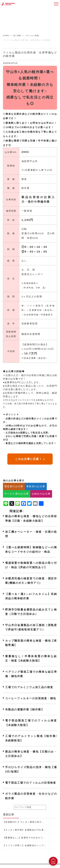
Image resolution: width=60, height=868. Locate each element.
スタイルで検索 (32, 36)
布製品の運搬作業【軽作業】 (25, 715)
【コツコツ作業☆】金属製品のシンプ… (25, 845)
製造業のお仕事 (14, 492)
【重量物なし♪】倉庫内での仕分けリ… (24, 838)
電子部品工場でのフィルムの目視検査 (31, 788)
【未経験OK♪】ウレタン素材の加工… (24, 822)
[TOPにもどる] (53, 861)
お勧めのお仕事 (41, 500)
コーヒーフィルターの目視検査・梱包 (31, 704)
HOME (6, 36)
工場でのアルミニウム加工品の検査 (29, 693)
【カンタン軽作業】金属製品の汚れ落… (25, 830)
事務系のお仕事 (36, 492)
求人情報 (17, 36)
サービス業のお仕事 (17, 500)
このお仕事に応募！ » (30, 465)
